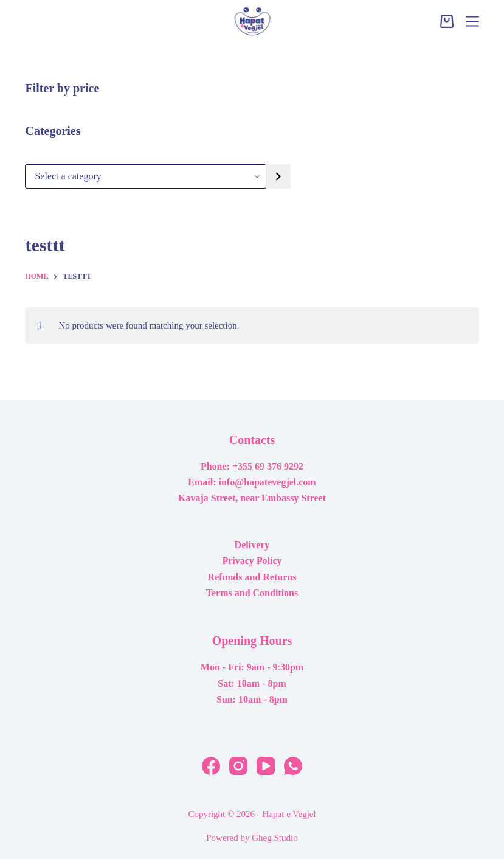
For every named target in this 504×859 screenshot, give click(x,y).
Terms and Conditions (252, 593)
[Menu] (472, 21)
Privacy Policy (252, 561)
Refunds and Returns (252, 577)
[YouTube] (266, 766)
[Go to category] (278, 176)
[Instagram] (238, 766)
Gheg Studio (274, 838)
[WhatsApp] (293, 766)
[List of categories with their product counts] (146, 176)
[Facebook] (211, 766)
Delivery (252, 545)
